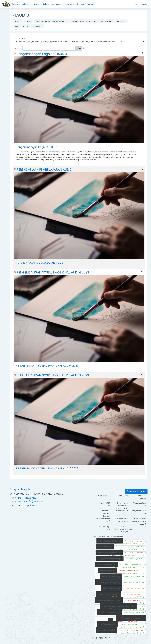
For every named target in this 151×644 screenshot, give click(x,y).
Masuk (145, 4)
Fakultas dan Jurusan (53, 4)
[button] (84, 48)
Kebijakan (25, 4)
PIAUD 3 (38, 26)
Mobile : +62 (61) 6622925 (29, 502)
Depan (18, 21)
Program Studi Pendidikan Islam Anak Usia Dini (91, 21)
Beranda (16, 4)
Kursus (28, 21)
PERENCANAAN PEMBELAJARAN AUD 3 (44, 170)
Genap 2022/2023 (23, 26)
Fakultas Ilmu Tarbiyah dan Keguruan (51, 21)
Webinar (68, 4)
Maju (79, 48)
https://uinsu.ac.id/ (26, 498)
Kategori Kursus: (20, 38)
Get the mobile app (136, 491)
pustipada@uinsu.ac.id (28, 505)
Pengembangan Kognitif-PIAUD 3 (42, 54)
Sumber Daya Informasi (84, 4)
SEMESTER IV (120, 21)
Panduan (37, 4)
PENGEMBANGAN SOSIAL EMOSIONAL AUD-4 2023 (53, 272)
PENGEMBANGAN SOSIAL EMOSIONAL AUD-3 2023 (53, 375)
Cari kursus (17, 48)
